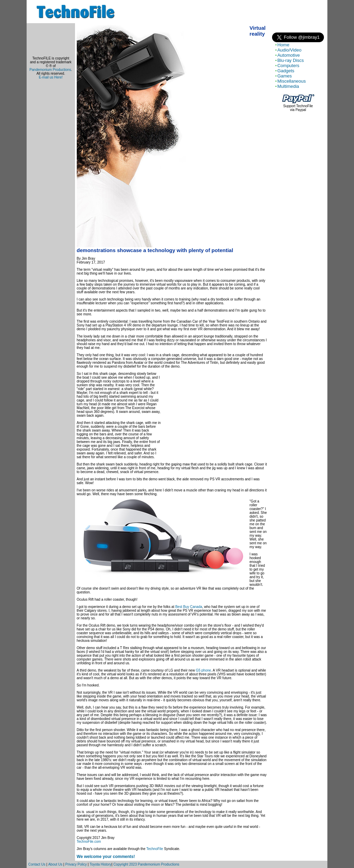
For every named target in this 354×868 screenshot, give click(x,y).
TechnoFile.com (89, 842)
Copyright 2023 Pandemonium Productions (146, 864)
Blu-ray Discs (291, 60)
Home (283, 45)
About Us (55, 864)
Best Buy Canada (189, 607)
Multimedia (288, 86)
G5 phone (203, 670)
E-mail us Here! (51, 77)
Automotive (288, 55)
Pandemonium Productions (50, 70)
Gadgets (286, 71)
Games (285, 76)
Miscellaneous (291, 81)
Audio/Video (289, 50)
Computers (288, 66)
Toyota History (100, 864)
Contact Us (37, 864)
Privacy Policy (76, 864)
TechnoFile (155, 849)
